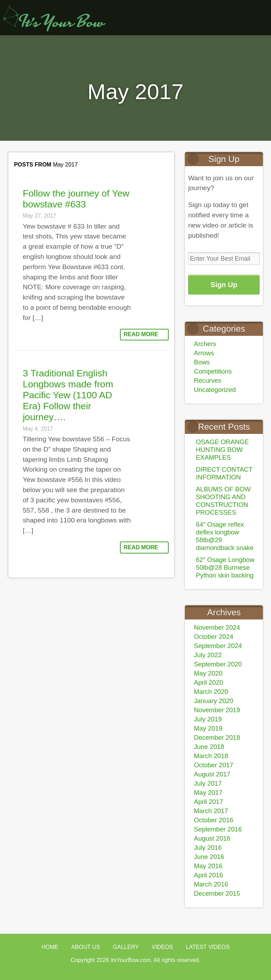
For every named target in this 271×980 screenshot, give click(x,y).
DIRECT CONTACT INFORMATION (224, 473)
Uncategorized (215, 390)
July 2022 (208, 655)
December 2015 (217, 893)
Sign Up (224, 285)
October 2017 (213, 765)
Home (50, 947)
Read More (141, 334)
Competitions (213, 371)
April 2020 (208, 682)
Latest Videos (208, 947)
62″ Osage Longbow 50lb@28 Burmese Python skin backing (225, 567)
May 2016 (208, 866)
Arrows (204, 353)
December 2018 (217, 737)
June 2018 (209, 747)
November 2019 (217, 710)
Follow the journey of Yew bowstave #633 (76, 199)
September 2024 (218, 646)
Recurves (207, 380)
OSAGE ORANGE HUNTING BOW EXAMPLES (222, 450)
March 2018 (211, 756)
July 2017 (208, 783)
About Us (86, 947)
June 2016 (209, 857)
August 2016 (212, 838)
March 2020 (211, 692)
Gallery (126, 947)
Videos (162, 947)
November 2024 (217, 627)
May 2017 (208, 793)
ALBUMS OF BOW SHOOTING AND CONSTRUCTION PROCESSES (223, 501)
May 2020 (208, 673)
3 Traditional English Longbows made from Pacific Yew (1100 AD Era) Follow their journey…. (68, 395)
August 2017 (212, 774)
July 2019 (208, 719)
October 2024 (213, 637)
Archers (205, 344)
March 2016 (211, 884)
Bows (202, 362)
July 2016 (208, 848)
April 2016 (208, 875)
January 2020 (213, 701)
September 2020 (218, 664)
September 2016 (218, 829)
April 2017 (208, 802)
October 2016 (213, 820)
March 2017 (211, 811)
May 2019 (208, 728)
